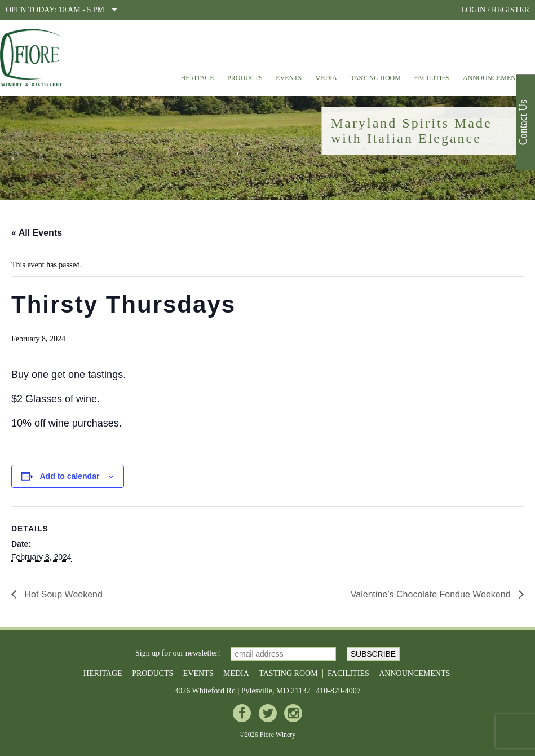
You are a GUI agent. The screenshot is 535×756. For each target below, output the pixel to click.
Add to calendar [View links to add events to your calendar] (70, 476)
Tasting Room (376, 78)
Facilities (432, 78)
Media (326, 78)
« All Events (37, 233)
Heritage (197, 78)
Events (289, 78)
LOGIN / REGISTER (495, 10)
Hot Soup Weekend (62, 594)
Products (245, 78)
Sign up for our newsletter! (178, 654)
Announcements (493, 78)
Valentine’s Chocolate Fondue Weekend (432, 594)
